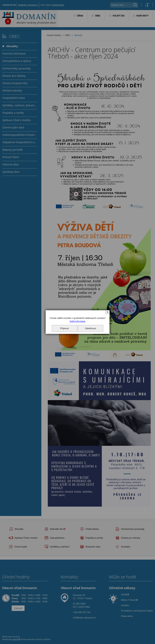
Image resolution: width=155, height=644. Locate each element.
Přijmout (64, 328)
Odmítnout (91, 328)
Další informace (77, 321)
